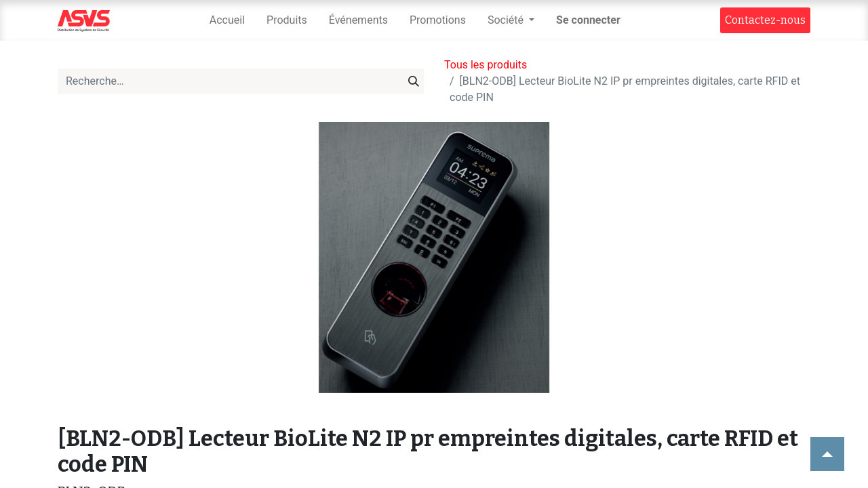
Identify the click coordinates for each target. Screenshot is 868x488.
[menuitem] (227, 20)
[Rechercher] (414, 81)
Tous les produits (486, 65)
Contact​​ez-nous (765, 20)
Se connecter (588, 20)
